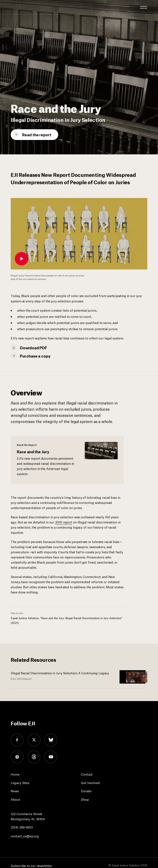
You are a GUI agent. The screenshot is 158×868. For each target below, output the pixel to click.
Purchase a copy (35, 356)
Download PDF (33, 347)
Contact (87, 774)
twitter (34, 740)
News (15, 791)
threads (34, 757)
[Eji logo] (14, 7)
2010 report (64, 522)
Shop (85, 799)
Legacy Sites (20, 782)
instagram (17, 757)
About (15, 799)
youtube (51, 757)
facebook (17, 740)
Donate (86, 791)
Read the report (37, 134)
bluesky (51, 740)
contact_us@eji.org (25, 836)
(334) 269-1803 (22, 827)
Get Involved (90, 782)
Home (15, 774)
